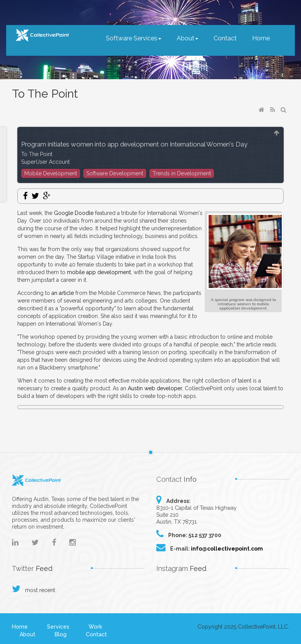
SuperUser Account (45, 162)
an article (63, 293)
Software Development (115, 173)
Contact (225, 38)
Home (261, 38)
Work (95, 627)
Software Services (134, 38)
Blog (61, 634)
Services (58, 627)
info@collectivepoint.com (227, 549)
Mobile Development (51, 173)
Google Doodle (74, 213)
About (187, 38)
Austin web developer (155, 388)
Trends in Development (182, 173)
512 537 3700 (205, 535)
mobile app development (99, 272)
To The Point (37, 154)
